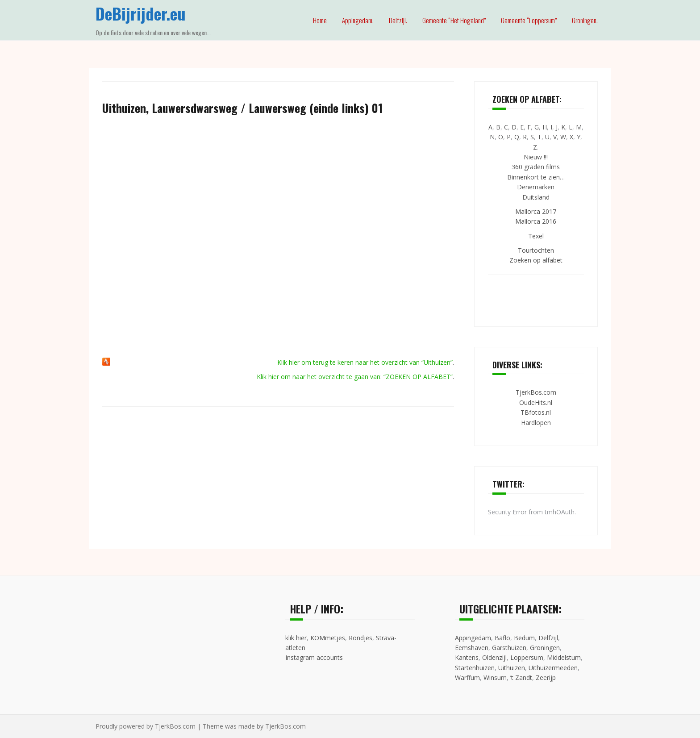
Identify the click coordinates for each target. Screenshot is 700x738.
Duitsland (536, 197)
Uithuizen (512, 668)
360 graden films (536, 167)
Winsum (495, 678)
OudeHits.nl (536, 402)
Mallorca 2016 (536, 221)
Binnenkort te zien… (536, 177)
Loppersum (527, 657)
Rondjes (360, 638)
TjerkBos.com (536, 392)
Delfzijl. (398, 20)
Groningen (545, 648)
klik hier (296, 638)
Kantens (467, 657)
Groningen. (585, 20)
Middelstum (564, 657)
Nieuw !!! (536, 157)
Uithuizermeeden (553, 668)
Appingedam (473, 638)
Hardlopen (536, 423)
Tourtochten (536, 250)
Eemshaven (472, 648)
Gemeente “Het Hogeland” (454, 20)
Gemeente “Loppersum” (529, 20)
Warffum (467, 678)
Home (320, 20)
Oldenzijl (494, 657)
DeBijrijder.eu (141, 13)
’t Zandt (521, 678)
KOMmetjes (328, 638)
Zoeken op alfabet (536, 260)
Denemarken (536, 187)
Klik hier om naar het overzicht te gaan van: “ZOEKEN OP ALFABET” (355, 377)
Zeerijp (546, 678)
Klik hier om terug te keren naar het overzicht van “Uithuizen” (365, 362)
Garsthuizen (509, 648)
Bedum (524, 638)
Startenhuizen (475, 668)
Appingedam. (358, 20)
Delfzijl (548, 638)
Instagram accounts (314, 657)
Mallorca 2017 (536, 211)
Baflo (502, 638)
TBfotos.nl (536, 412)
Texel (536, 236)
